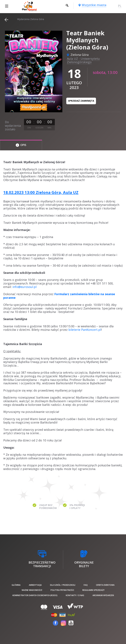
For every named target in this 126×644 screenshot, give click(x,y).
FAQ (86, 585)
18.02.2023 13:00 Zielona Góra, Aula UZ (41, 192)
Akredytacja (35, 585)
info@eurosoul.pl (25, 287)
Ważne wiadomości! (32, 590)
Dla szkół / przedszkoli (63, 585)
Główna (16, 585)
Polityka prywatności (62, 590)
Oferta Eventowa (105, 585)
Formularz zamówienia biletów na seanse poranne (59, 296)
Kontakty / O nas (75, 595)
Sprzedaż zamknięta (81, 101)
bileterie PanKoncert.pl (85, 330)
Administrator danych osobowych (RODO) (35, 595)
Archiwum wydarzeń (103, 595)
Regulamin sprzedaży (93, 590)
